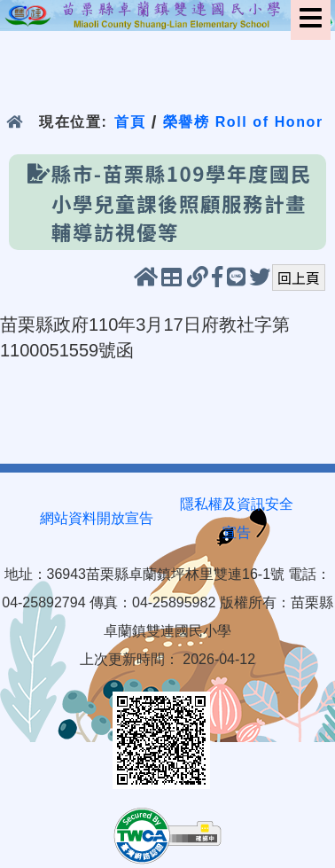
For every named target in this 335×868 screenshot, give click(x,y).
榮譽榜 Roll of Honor (243, 122)
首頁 (130, 122)
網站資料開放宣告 (97, 518)
